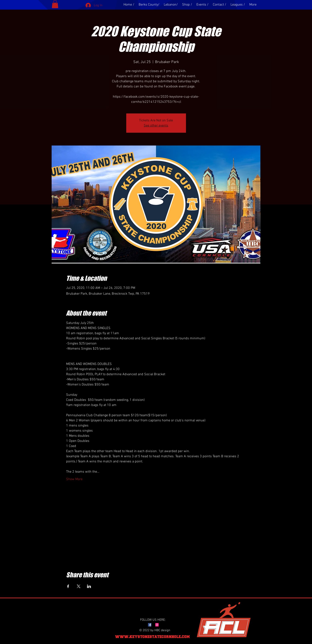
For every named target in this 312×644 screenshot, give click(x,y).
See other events (156, 126)
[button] (55, 4)
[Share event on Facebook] (68, 586)
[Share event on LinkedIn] (89, 586)
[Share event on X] (79, 586)
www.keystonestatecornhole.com (152, 637)
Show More (74, 479)
